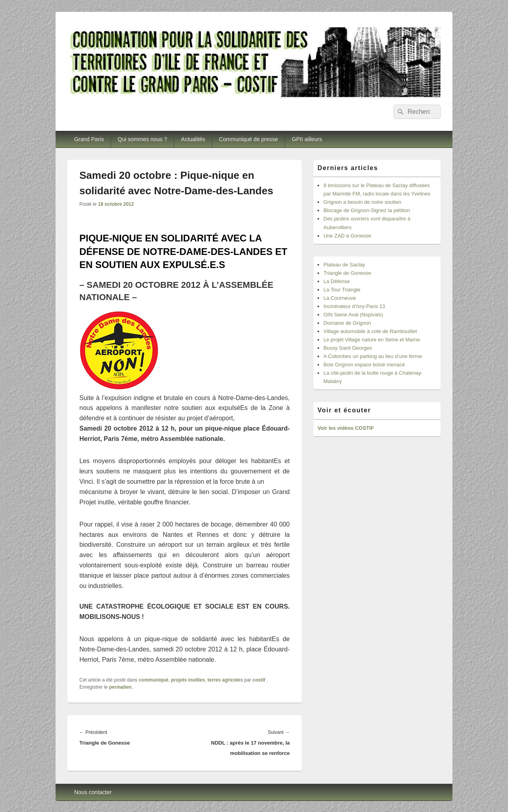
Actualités (193, 139)
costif (259, 680)
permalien (120, 687)
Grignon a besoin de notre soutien (362, 202)
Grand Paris (89, 139)
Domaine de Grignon (347, 323)
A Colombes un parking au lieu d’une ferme (373, 356)
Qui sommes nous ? (143, 139)
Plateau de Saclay (344, 265)
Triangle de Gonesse (347, 273)
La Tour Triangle (342, 290)
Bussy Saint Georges (348, 348)
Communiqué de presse (249, 139)
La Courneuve (340, 298)
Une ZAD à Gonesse (347, 236)
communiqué (153, 680)
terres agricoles (225, 680)
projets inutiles (188, 680)
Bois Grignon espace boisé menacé (364, 365)
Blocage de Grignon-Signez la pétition (367, 210)
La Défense (337, 281)
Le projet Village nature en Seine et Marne (372, 340)
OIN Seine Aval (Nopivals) (353, 315)
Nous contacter (93, 792)
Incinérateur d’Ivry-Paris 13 (354, 306)
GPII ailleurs (307, 139)
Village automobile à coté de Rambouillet (370, 331)
